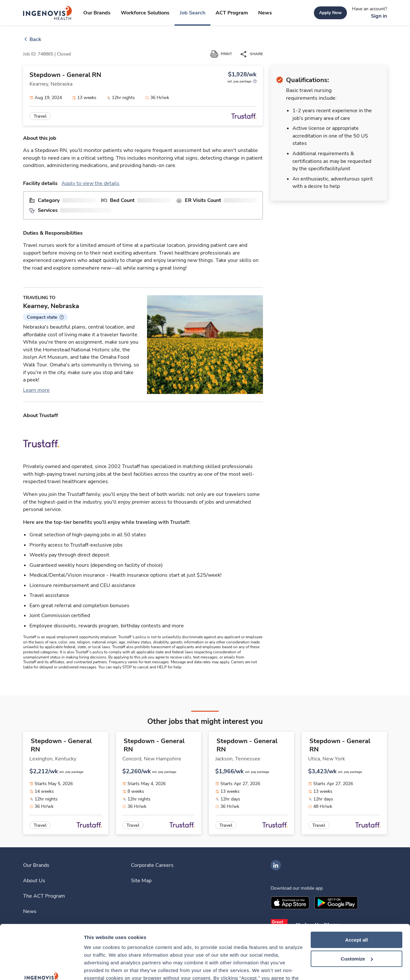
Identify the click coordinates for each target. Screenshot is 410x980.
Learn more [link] (36, 390)
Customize (357, 908)
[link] (48, 13)
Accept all (357, 889)
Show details (99, 967)
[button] (45, 317)
